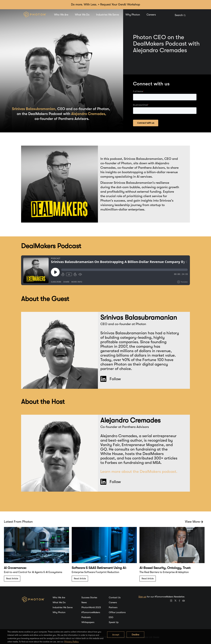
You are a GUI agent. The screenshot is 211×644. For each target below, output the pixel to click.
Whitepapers (88, 622)
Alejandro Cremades (130, 420)
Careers (151, 15)
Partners (113, 607)
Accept (116, 635)
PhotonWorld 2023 (91, 607)
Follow (111, 379)
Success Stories (89, 597)
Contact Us (115, 597)
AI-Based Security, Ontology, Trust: (165, 568)
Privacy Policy (71, 642)
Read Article (12, 578)
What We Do (82, 15)
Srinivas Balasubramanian (139, 317)
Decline (135, 635)
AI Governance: (15, 568)
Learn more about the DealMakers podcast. (139, 471)
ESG (111, 617)
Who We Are (61, 15)
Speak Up (114, 622)
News (84, 602)
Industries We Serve (107, 15)
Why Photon (133, 15)
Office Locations (117, 612)
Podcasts (86, 617)
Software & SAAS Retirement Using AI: (99, 568)
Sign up (142, 597)
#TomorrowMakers (91, 612)
